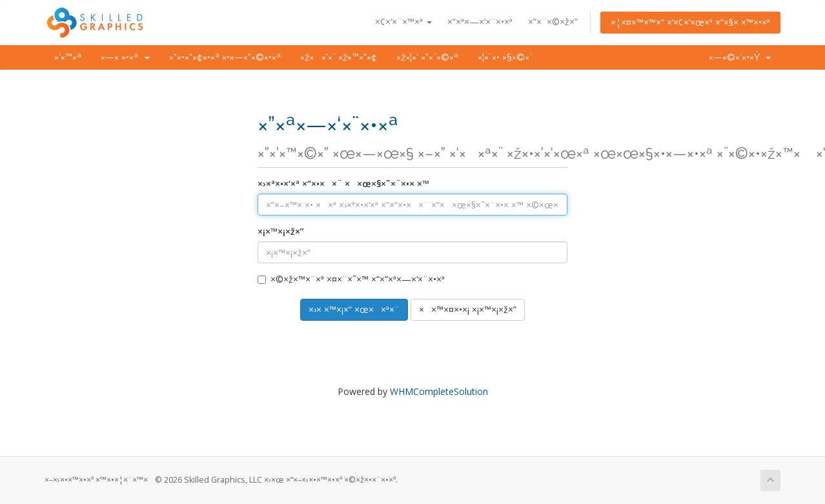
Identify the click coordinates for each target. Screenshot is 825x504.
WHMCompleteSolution (439, 391)
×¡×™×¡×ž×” (281, 231)
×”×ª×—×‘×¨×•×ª (480, 22)
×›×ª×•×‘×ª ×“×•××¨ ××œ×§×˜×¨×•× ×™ (343, 184)
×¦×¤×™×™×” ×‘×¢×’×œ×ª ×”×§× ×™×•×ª (690, 22)
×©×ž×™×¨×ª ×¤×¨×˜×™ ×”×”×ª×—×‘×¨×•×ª (351, 279)
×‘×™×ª (68, 57)
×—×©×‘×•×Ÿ (740, 57)
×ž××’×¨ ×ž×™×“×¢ (339, 57)
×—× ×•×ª (125, 57)
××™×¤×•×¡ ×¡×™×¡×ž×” (468, 309)
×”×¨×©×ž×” (553, 22)
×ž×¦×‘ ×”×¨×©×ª (427, 57)
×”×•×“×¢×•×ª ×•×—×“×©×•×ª (225, 57)
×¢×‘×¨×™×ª (403, 22)
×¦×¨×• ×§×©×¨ (505, 57)
